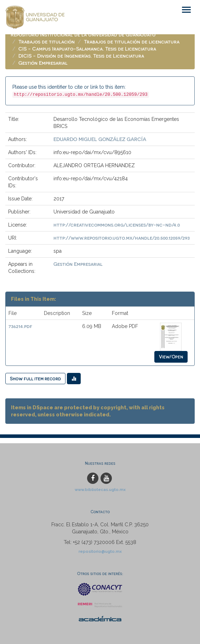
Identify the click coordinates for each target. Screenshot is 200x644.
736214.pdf (20, 326)
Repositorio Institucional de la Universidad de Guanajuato (83, 34)
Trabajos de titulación (47, 42)
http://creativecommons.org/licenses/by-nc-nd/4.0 (117, 225)
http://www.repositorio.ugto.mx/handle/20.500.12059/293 (122, 238)
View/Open (171, 356)
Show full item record (35, 378)
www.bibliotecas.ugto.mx (100, 490)
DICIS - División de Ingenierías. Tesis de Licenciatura (81, 56)
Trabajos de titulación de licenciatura (132, 42)
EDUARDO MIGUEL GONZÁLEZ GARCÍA (100, 139)
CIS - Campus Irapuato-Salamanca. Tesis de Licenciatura (87, 49)
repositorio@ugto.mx (100, 551)
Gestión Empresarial (43, 63)
